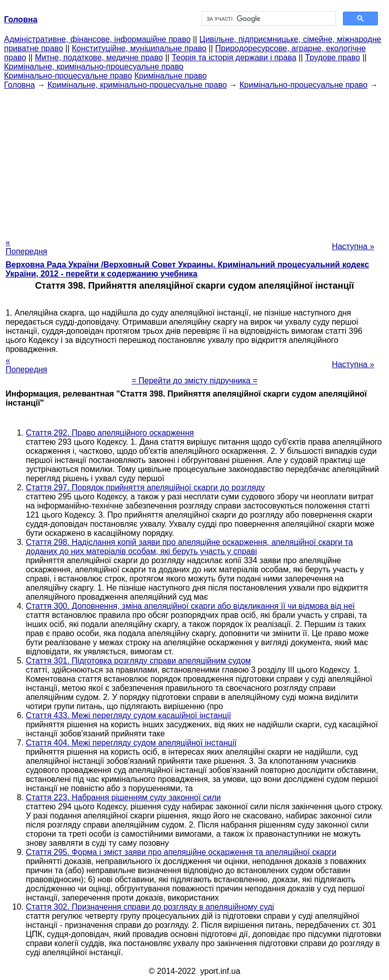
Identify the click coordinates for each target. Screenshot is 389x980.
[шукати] (268, 19)
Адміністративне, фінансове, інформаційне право (97, 39)
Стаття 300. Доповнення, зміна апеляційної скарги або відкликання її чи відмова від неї (190, 606)
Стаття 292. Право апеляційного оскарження (110, 433)
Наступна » (353, 246)
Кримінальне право (170, 76)
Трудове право (333, 57)
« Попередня (26, 247)
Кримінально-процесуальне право (68, 76)
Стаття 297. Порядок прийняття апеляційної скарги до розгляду (145, 487)
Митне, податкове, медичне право (99, 57)
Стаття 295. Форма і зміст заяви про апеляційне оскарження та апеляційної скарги (181, 852)
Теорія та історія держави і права (234, 57)
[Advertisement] (194, 161)
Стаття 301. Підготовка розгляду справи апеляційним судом (138, 661)
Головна (20, 85)
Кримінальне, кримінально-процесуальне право (94, 67)
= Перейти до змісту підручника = (195, 381)
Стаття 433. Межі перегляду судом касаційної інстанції (128, 715)
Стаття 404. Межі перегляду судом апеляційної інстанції (131, 743)
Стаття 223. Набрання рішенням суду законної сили (123, 797)
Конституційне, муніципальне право (139, 48)
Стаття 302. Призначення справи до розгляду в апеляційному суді (150, 907)
